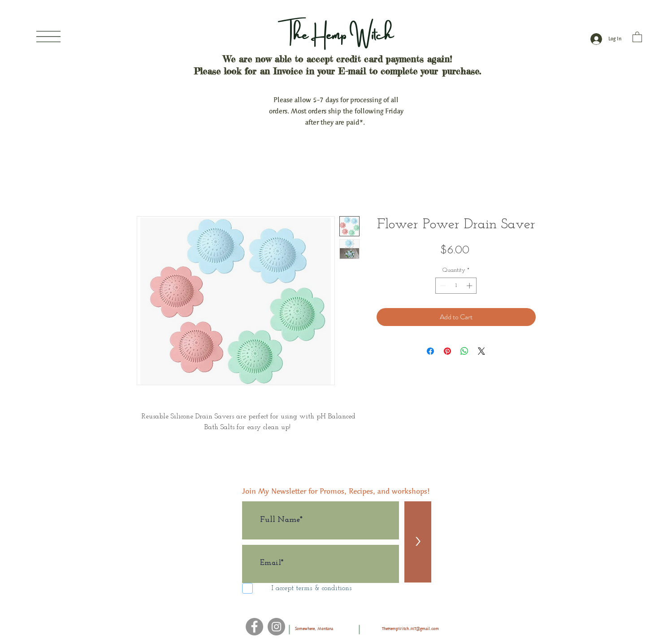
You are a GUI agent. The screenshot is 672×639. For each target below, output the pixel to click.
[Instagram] (276, 627)
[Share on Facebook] (430, 351)
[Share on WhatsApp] (464, 351)
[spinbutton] (456, 286)
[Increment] (470, 286)
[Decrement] (442, 286)
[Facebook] (254, 627)
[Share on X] (481, 351)
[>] (418, 542)
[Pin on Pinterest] (447, 351)
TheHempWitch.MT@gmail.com (410, 628)
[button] (48, 37)
